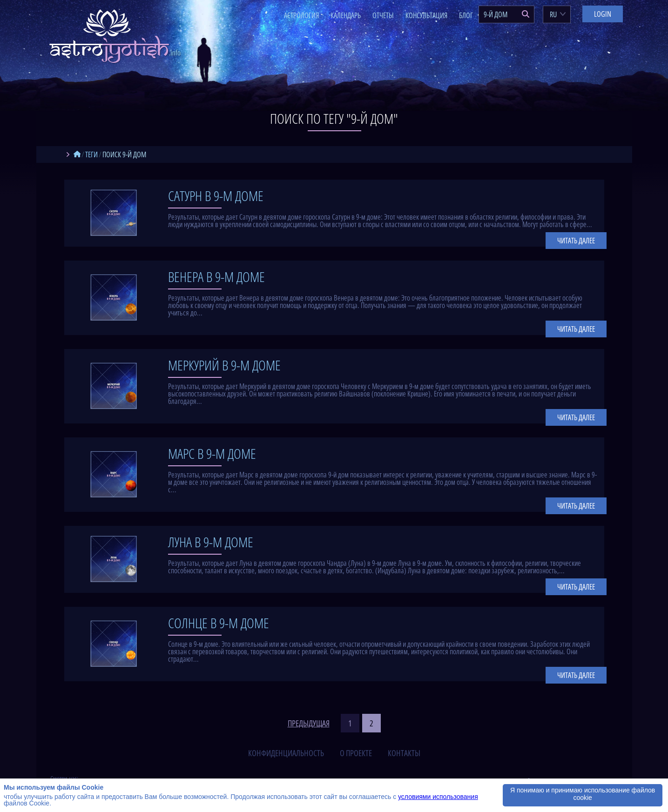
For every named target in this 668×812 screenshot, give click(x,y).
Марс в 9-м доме (212, 453)
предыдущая (309, 723)
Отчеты (383, 15)
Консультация (426, 15)
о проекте (356, 753)
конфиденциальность (286, 753)
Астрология (301, 15)
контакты (404, 753)
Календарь (346, 15)
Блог (466, 15)
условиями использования (438, 797)
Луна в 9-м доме (211, 542)
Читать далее (576, 241)
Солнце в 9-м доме (219, 623)
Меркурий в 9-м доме (224, 365)
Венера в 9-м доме (216, 277)
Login (603, 14)
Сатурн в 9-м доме (216, 196)
